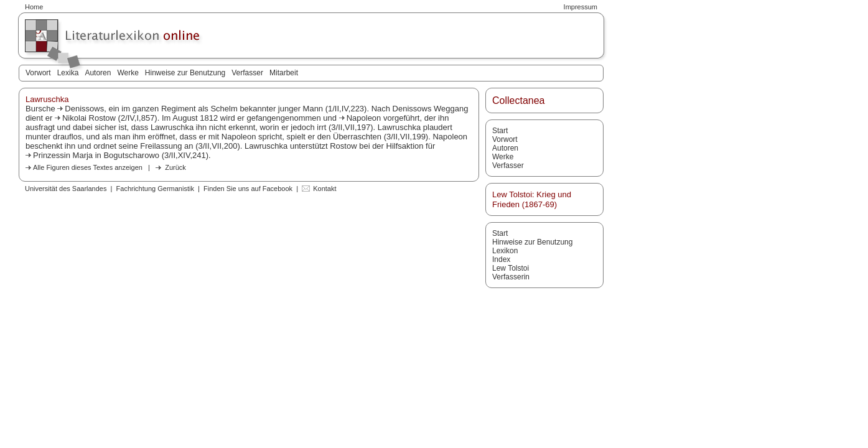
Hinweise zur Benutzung (185, 73)
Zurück (175, 167)
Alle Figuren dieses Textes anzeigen (88, 167)
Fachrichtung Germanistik (155, 189)
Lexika (68, 73)
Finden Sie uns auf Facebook (248, 189)
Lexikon (505, 251)
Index (501, 259)
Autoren (98, 73)
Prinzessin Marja (63, 155)
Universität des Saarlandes (66, 189)
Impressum (581, 7)
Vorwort (38, 73)
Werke (128, 73)
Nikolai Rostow (89, 118)
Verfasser (247, 73)
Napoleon (364, 118)
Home (34, 7)
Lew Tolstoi (511, 268)
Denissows (84, 109)
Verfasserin (511, 277)
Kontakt (324, 189)
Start (500, 131)
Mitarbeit (284, 73)
